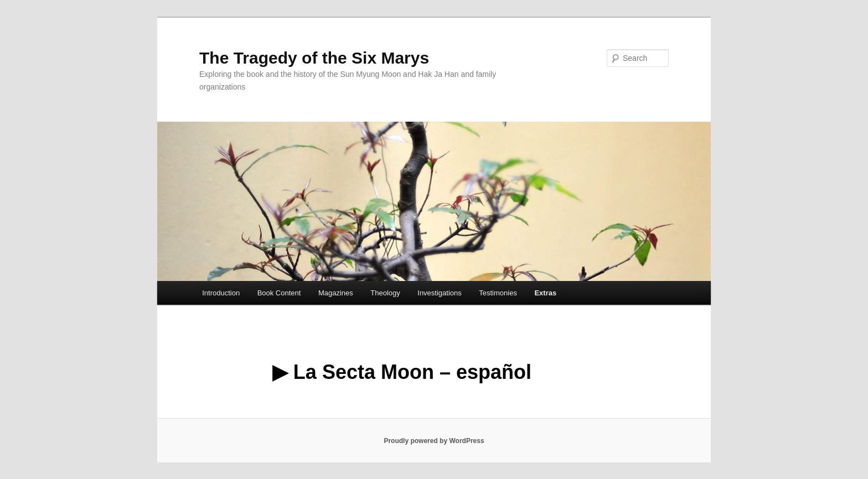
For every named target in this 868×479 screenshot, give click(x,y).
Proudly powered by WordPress (434, 441)
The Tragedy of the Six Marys (314, 58)
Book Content (279, 293)
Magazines (336, 293)
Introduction (221, 293)
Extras (545, 293)
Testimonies (498, 293)
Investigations (440, 293)
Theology (385, 293)
